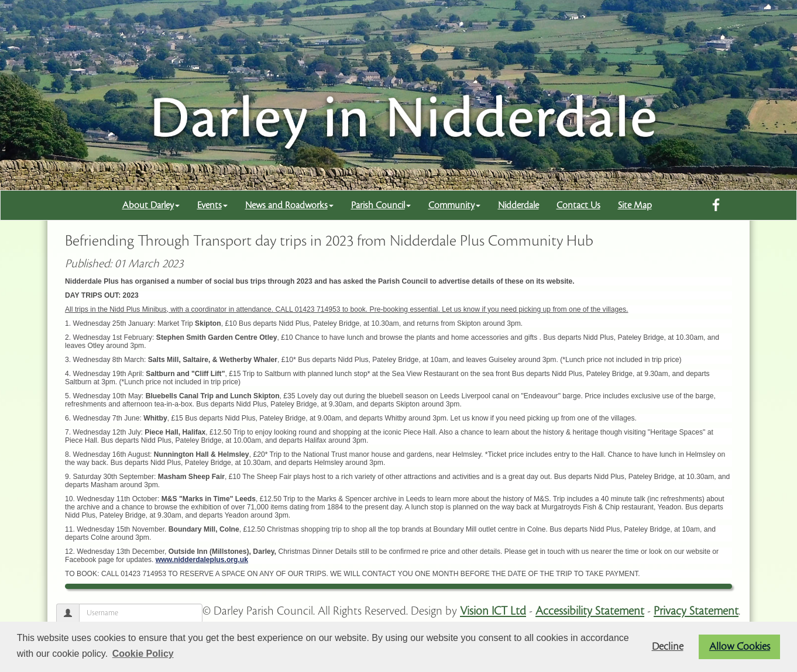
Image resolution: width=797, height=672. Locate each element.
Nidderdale (518, 205)
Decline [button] (668, 647)
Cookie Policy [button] (143, 654)
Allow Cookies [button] (740, 647)
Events (212, 205)
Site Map (635, 205)
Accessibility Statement (590, 611)
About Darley (151, 205)
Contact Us (578, 205)
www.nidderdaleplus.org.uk (202, 560)
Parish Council (381, 205)
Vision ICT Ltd (493, 611)
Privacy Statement (696, 611)
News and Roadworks (289, 205)
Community (454, 205)
